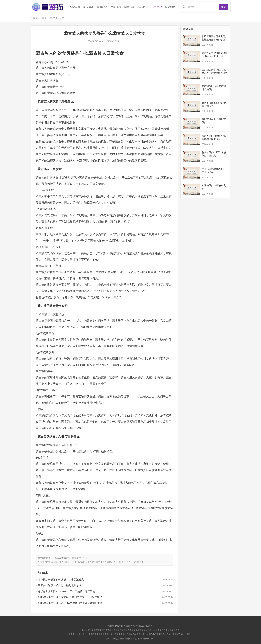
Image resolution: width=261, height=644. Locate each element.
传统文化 (157, 7)
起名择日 (143, 7)
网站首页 (75, 7)
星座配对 (102, 7)
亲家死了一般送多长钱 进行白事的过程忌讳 (62, 580)
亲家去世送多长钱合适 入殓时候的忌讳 (60, 585)
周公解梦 (170, 7)
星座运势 (88, 7)
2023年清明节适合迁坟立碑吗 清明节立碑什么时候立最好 (70, 597)
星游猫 (63, 558)
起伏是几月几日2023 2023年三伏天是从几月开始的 (66, 591)
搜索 (224, 7)
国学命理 (129, 7)
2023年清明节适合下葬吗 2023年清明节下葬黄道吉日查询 (70, 603)
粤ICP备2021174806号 (142, 626)
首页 (45, 18)
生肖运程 (116, 7)
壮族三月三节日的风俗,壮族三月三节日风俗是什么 (215, 40)
